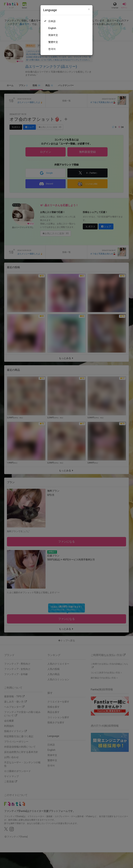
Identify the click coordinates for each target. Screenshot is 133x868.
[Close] (89, 9)
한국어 (52, 49)
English (52, 28)
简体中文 (53, 35)
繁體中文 (53, 42)
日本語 (52, 21)
